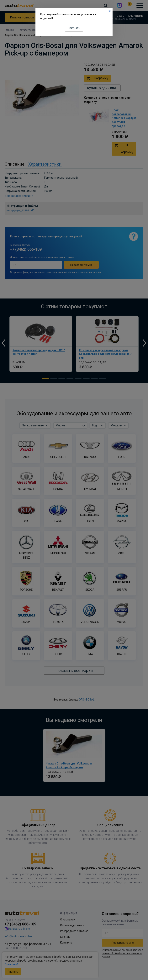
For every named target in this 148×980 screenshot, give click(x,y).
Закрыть (74, 28)
